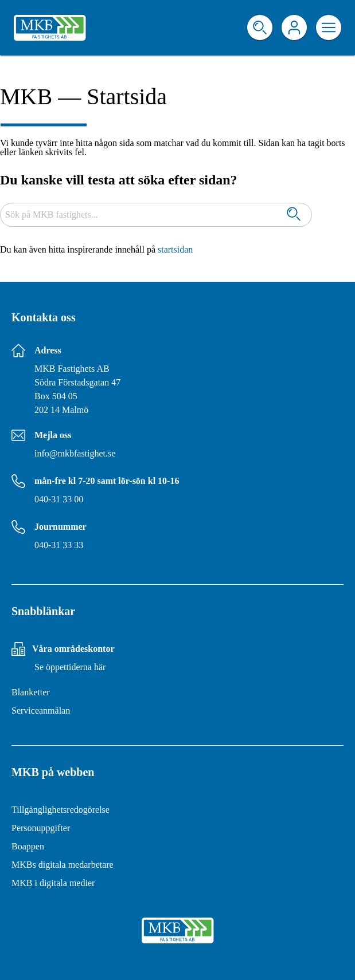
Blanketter (31, 692)
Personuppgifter (41, 828)
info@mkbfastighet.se (75, 453)
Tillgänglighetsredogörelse (61, 810)
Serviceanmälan (41, 711)
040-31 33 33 (59, 545)
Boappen (28, 846)
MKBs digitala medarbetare (63, 865)
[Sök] (294, 215)
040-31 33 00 (59, 499)
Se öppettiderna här (70, 667)
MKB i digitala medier (53, 883)
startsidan (175, 249)
